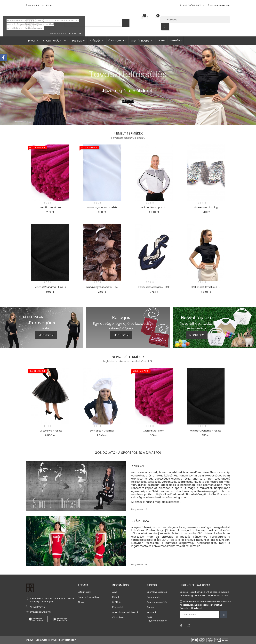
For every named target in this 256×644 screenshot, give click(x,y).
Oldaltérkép (119, 617)
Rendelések (153, 597)
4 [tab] (139, 119)
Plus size (78, 41)
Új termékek (84, 592)
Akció (81, 602)
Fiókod (152, 585)
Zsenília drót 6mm (50, 207)
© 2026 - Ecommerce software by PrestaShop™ (51, 640)
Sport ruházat (55, 41)
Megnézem (137, 509)
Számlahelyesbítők (157, 602)
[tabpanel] (128, 85)
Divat (34, 41)
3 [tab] (129, 119)
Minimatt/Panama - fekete (50, 287)
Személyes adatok (157, 592)
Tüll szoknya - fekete (50, 431)
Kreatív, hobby (142, 41)
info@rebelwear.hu (219, 5)
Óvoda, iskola (117, 40)
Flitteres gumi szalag (206, 207)
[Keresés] (195, 20)
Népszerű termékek (88, 597)
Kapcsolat (32, 5)
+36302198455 (37, 607)
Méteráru (176, 40)
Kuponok (152, 612)
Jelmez (161, 40)
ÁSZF (115, 592)
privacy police (58, 33)
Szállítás (117, 602)
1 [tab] (110, 119)
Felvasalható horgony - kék (154, 287)
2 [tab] (119, 119)
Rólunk (47, 5)
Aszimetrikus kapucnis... (154, 207)
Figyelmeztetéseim (157, 621)
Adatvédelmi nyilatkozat (125, 612)
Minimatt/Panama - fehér (102, 207)
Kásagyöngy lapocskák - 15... (102, 287)
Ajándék (97, 41)
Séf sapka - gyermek (102, 431)
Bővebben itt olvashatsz (34, 28)
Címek (150, 607)
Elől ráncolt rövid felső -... (206, 287)
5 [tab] (149, 119)
